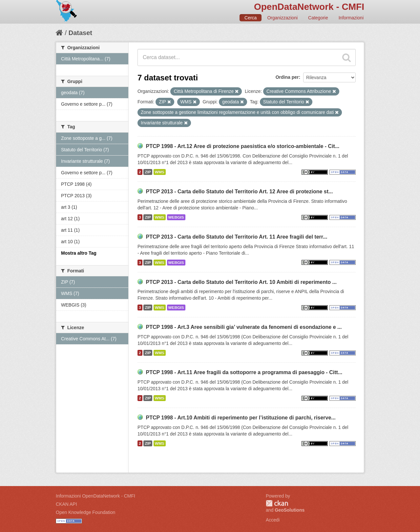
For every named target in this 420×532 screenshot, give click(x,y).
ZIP (148, 172)
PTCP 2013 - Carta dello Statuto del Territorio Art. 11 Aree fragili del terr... (236, 237)
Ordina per (287, 77)
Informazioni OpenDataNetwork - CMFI (95, 496)
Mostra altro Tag (79, 253)
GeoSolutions (290, 510)
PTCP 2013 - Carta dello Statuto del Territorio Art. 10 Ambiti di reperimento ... (241, 282)
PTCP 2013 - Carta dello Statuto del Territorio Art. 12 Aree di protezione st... (239, 192)
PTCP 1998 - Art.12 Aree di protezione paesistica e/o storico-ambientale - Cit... (242, 146)
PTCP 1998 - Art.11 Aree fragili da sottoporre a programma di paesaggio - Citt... (244, 372)
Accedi (273, 520)
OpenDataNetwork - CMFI (309, 7)
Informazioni (351, 18)
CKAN (277, 503)
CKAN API (66, 504)
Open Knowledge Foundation (85, 512)
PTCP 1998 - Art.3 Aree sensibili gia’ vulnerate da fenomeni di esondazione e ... (244, 327)
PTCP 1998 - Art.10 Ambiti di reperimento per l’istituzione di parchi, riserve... (241, 418)
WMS (160, 172)
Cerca (251, 18)
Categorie (318, 18)
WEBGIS (176, 217)
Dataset (80, 33)
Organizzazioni (282, 18)
